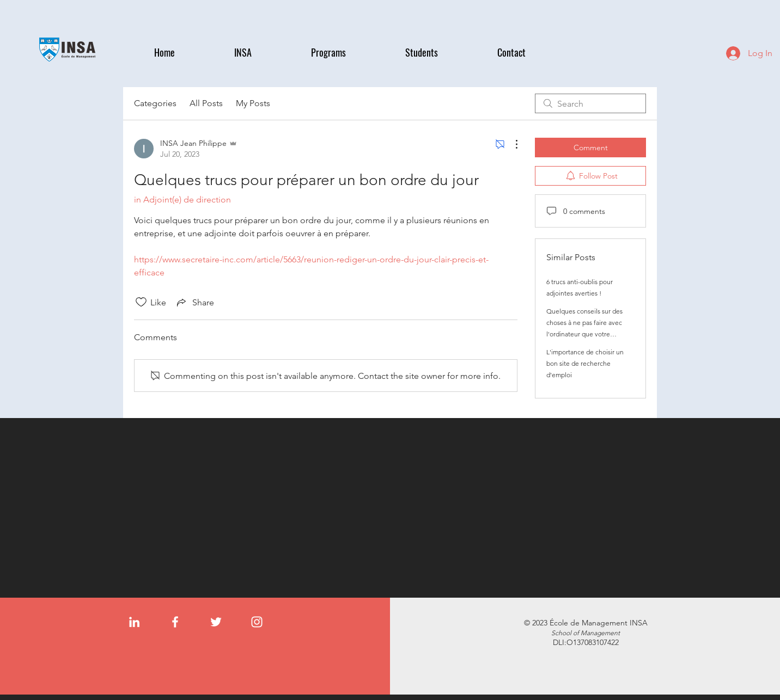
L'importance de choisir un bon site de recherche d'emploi (585, 363)
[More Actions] (511, 144)
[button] (264, 53)
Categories (155, 103)
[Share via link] (194, 302)
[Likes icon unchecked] (141, 302)
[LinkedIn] (134, 622)
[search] (590, 103)
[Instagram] (257, 622)
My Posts (253, 103)
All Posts (206, 103)
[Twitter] (216, 622)
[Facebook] (175, 622)
